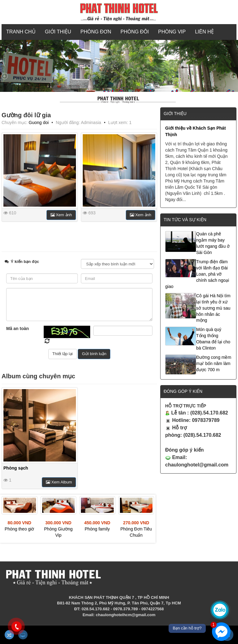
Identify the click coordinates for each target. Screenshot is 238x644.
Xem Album (59, 482)
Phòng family (97, 529)
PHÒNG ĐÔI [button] (135, 32)
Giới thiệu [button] (58, 32)
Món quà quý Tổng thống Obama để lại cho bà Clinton (213, 339)
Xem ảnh (61, 215)
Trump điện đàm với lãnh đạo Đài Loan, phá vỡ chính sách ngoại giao (197, 274)
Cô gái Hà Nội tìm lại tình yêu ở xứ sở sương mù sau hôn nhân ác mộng (213, 308)
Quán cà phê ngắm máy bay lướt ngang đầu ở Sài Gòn (213, 243)
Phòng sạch (16, 468)
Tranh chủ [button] (21, 32)
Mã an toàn (18, 328)
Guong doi (39, 122)
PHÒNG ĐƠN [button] (96, 32)
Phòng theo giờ (19, 529)
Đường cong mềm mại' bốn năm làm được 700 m (214, 363)
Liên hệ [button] (204, 32)
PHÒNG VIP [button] (172, 32)
